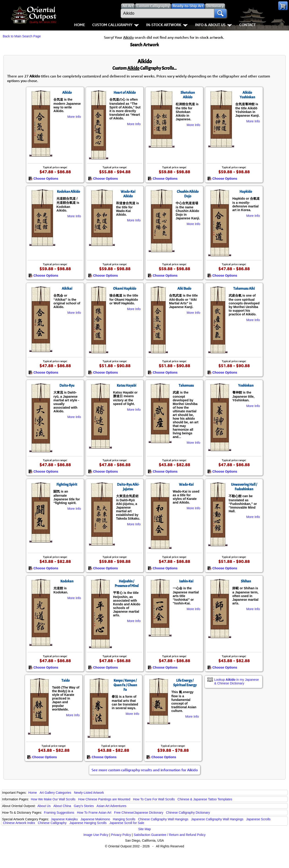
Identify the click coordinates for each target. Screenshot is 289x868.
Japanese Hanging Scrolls (88, 823)
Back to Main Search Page (22, 36)
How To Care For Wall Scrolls (154, 799)
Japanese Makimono (95, 819)
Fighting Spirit (67, 485)
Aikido (67, 93)
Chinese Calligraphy (52, 823)
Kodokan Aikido (68, 192)
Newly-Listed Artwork (89, 793)
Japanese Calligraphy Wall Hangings (217, 819)
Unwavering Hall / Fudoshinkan (244, 487)
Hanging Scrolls (124, 819)
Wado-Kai (186, 485)
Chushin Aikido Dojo (188, 194)
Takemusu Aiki (244, 289)
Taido (66, 681)
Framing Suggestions (59, 813)
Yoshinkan (246, 386)
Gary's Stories (84, 806)
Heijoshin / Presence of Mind (127, 584)
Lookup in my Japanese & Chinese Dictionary (237, 681)
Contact (247, 25)
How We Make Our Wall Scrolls (53, 799)
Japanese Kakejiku (64, 819)
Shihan (246, 581)
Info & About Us (213, 25)
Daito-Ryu (67, 386)
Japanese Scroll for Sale (127, 823)
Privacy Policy (121, 835)
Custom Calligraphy (115, 25)
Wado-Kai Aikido (128, 194)
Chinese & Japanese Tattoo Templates (205, 799)
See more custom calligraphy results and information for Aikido (145, 770)
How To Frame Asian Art (94, 813)
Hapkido (246, 192)
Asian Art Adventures (111, 806)
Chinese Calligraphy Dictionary (188, 813)
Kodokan (67, 581)
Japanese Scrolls (258, 819)
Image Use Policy (96, 835)
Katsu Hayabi (126, 386)
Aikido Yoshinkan (247, 95)
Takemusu (186, 386)
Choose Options (43, 179)
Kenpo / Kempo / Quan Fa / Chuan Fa (125, 685)
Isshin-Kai (186, 581)
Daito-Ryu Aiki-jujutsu (128, 487)
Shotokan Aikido (188, 95)
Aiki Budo (184, 289)
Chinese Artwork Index (19, 823)
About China (62, 806)
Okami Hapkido (125, 289)
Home (79, 25)
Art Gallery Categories (56, 793)
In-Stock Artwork (167, 25)
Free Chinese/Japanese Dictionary (139, 813)
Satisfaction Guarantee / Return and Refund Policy (170, 835)
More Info (74, 117)
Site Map (144, 829)
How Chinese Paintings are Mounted (104, 799)
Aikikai (67, 289)
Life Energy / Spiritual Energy (185, 683)
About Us (44, 806)
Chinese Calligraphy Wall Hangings (163, 819)
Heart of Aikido (125, 93)
